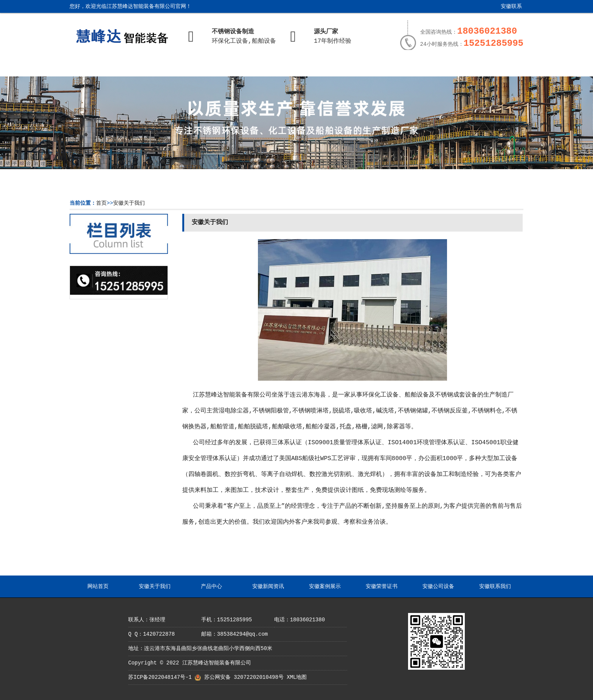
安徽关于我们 (153, 67)
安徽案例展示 (319, 67)
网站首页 (97, 67)
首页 (101, 203)
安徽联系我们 (506, 9)
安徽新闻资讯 (263, 67)
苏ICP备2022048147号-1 (160, 677)
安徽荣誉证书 (374, 67)
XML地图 (297, 677)
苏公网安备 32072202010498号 (244, 677)
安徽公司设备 (430, 67)
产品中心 (208, 67)
